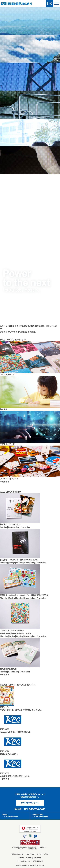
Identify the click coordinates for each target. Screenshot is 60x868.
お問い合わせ (38, 858)
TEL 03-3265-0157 (10, 816)
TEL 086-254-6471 (35, 809)
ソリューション (30, 854)
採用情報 (29, 858)
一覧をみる (5, 482)
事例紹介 (46, 854)
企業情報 (21, 858)
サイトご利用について (24, 861)
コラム (39, 854)
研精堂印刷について (17, 854)
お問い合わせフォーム (30, 803)
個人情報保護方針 (38, 861)
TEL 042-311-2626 (40, 816)
